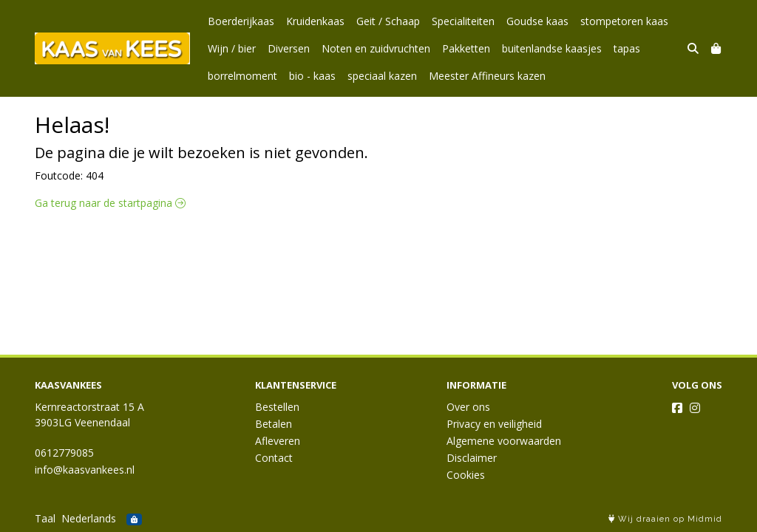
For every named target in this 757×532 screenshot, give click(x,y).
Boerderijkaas (241, 21)
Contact (274, 458)
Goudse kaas (537, 21)
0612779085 (64, 453)
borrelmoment (242, 76)
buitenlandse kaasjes (552, 48)
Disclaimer (472, 458)
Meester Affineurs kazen (487, 76)
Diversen (289, 48)
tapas (627, 48)
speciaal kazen (382, 76)
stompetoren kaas (624, 21)
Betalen (274, 424)
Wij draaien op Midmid (665, 519)
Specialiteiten (463, 21)
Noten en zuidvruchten (376, 48)
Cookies (466, 475)
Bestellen (277, 407)
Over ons (468, 407)
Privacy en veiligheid (494, 424)
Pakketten (466, 48)
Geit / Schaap (388, 21)
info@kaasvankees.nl (85, 470)
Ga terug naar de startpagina (110, 203)
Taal (45, 518)
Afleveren (278, 441)
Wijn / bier (232, 48)
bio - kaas (312, 76)
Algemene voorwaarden (504, 441)
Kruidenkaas (315, 21)
